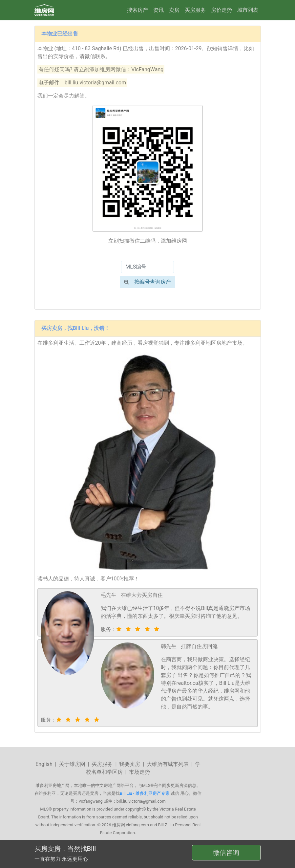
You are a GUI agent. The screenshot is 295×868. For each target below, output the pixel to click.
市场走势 (139, 772)
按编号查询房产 (147, 282)
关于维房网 (72, 764)
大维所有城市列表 (168, 764)
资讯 (158, 10)
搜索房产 (137, 10)
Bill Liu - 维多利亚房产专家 (145, 793)
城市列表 (248, 10)
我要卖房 (130, 764)
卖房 (174, 10)
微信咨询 (226, 853)
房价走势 (221, 10)
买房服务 (195, 10)
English (44, 764)
